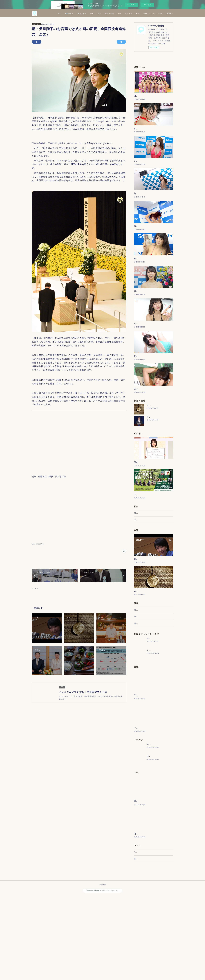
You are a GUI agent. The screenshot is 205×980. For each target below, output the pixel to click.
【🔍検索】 (92, 13)
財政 (115, 13)
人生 (143, 13)
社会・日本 (36, 24)
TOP (82, 13)
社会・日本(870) (38, 544)
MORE (169, 13)
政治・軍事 (105, 13)
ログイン (147, 5)
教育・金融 (133, 13)
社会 (161, 13)
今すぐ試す (132, 5)
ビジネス (152, 13)
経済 (123, 13)
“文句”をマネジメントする (145, 934)
